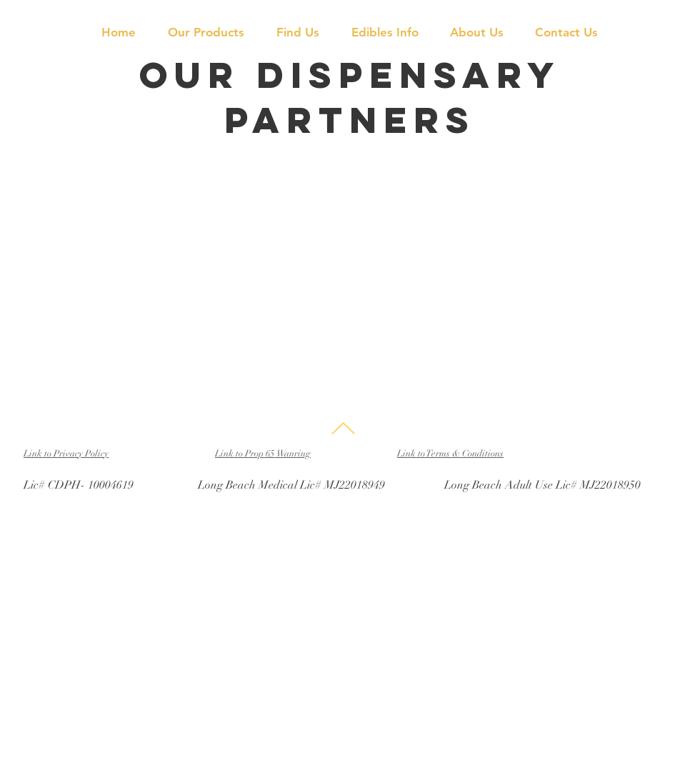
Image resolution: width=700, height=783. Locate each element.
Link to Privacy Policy (66, 454)
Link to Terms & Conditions (450, 454)
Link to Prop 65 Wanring (263, 454)
